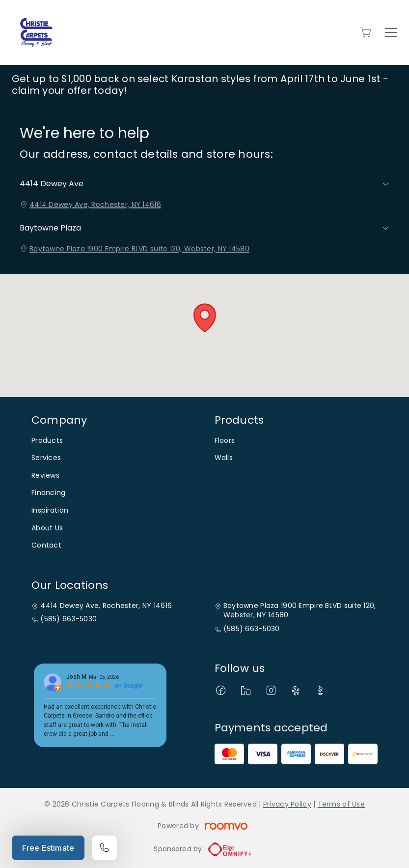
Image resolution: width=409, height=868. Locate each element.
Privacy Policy (287, 804)
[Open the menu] (391, 32)
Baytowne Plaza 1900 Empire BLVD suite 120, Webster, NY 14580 (139, 249)
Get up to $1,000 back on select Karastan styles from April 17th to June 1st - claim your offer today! (200, 85)
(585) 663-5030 (68, 619)
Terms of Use (341, 804)
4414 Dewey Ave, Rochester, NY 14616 (95, 204)
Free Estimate (48, 848)
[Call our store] (105, 848)
